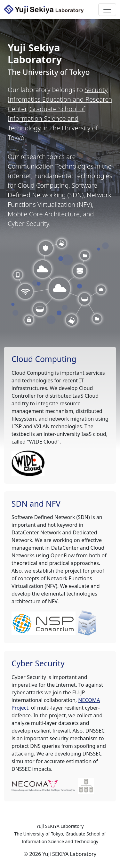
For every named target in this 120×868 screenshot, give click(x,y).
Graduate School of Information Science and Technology (46, 118)
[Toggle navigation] (107, 10)
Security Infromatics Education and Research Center (60, 99)
